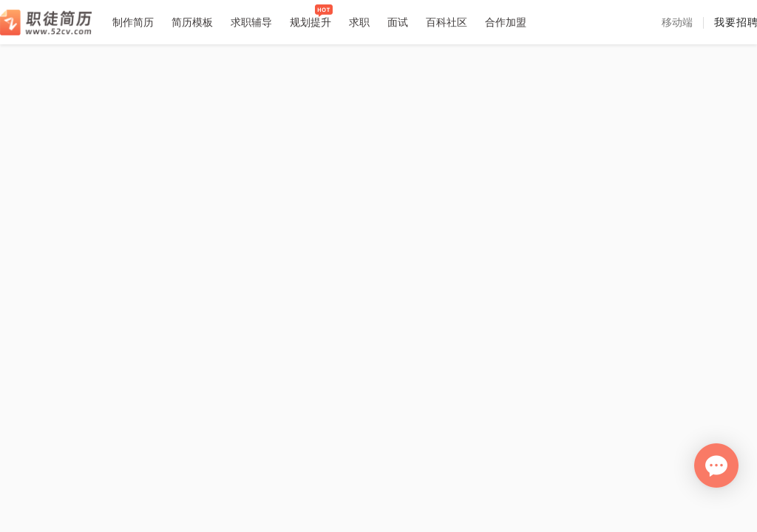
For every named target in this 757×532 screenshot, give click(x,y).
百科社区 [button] (447, 22)
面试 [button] (398, 22)
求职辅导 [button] (251, 22)
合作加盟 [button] (506, 22)
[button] (677, 22)
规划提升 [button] (310, 22)
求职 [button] (359, 22)
